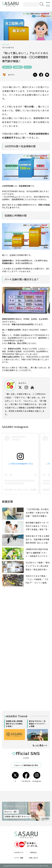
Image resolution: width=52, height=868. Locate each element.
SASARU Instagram (15, 427)
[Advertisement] (26, 624)
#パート (28, 67)
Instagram (37, 777)
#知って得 (7, 67)
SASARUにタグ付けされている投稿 (20, 490)
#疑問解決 (18, 67)
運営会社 (33, 852)
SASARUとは (19, 852)
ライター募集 (19, 858)
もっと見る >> (40, 745)
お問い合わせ (34, 858)
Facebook (26, 777)
